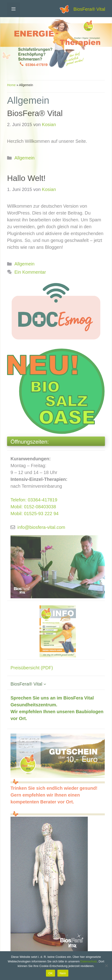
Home (11, 85)
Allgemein (24, 158)
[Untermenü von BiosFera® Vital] (45, 684)
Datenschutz (89, 961)
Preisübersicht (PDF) (32, 668)
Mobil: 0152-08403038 (33, 507)
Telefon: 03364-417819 (34, 500)
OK (50, 973)
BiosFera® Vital (89, 9)
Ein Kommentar (30, 272)
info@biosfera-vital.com (41, 527)
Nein (63, 973)
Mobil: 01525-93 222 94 (35, 514)
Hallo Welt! (26, 178)
